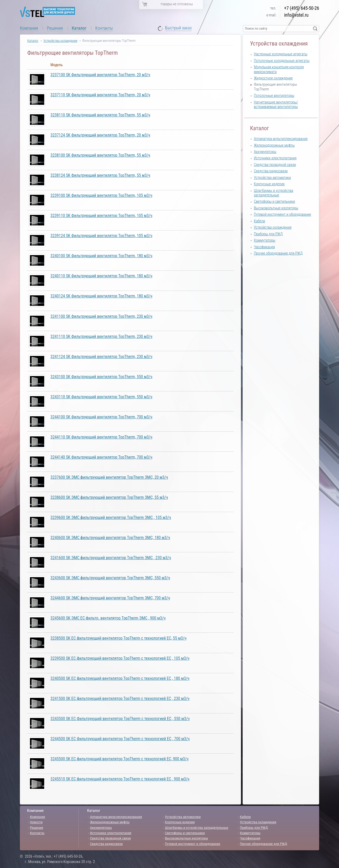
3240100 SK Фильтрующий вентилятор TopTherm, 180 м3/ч (101, 256)
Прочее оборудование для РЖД (278, 253)
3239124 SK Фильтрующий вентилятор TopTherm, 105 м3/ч (101, 236)
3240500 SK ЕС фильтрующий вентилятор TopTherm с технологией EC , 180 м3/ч (120, 678)
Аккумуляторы (265, 152)
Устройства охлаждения (60, 41)
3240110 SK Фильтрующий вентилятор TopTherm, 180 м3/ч (101, 276)
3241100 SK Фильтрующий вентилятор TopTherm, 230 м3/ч (101, 316)
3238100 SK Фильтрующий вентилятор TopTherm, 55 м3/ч (101, 155)
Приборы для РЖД (268, 234)
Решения (55, 28)
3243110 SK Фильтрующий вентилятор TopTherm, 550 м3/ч (101, 397)
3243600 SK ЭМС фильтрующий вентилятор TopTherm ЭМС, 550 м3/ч (110, 578)
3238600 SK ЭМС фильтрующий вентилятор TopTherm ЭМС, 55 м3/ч (109, 497)
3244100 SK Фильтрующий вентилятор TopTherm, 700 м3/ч (101, 417)
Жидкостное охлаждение (273, 78)
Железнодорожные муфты (274, 145)
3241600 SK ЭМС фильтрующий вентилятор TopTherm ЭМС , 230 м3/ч (111, 558)
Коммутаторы (264, 240)
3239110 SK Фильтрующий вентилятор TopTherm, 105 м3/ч (101, 216)
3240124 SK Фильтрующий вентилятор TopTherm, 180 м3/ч (101, 296)
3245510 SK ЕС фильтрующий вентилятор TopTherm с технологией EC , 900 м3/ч (120, 779)
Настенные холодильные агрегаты (280, 54)
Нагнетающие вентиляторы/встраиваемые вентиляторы (276, 105)
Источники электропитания (275, 158)
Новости (36, 822)
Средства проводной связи (275, 165)
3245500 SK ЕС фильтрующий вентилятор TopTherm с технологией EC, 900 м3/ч (120, 759)
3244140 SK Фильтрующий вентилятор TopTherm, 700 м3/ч (101, 457)
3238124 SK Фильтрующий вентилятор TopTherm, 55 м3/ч (101, 175)
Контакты (104, 28)
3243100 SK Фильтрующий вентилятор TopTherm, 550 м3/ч (101, 377)
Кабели (259, 221)
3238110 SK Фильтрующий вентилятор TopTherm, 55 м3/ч (101, 115)
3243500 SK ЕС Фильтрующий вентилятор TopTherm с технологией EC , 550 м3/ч (120, 719)
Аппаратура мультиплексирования (281, 139)
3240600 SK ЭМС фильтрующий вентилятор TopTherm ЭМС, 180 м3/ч (110, 538)
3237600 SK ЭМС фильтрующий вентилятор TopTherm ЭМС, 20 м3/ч (109, 477)
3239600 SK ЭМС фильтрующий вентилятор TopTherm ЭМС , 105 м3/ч (111, 517)
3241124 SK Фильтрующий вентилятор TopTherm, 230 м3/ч (101, 357)
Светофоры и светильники (274, 202)
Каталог (79, 28)
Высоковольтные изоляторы (276, 208)
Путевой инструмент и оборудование (282, 214)
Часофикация (264, 247)
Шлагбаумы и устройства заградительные (273, 193)
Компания (29, 28)
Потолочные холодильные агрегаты (282, 61)
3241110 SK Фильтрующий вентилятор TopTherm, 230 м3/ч (101, 336)
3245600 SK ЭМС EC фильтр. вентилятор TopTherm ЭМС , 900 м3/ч (108, 618)
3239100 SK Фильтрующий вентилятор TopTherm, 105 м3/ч (101, 195)
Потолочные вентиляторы (274, 96)
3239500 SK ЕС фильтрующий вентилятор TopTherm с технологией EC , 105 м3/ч (120, 658)
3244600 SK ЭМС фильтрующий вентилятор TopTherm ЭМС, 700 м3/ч (110, 598)
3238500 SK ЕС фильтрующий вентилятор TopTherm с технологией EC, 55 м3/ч (119, 638)
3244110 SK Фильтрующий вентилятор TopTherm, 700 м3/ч (101, 437)
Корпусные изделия (269, 184)
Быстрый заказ (179, 28)
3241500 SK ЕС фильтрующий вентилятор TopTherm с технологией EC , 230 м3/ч (120, 699)
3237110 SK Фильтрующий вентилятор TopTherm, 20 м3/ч (101, 95)
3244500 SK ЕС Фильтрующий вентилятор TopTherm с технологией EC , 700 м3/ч (120, 739)
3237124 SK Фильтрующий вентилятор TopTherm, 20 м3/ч (101, 135)
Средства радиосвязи (271, 171)
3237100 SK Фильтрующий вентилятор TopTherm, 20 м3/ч (101, 75)
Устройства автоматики (272, 178)
